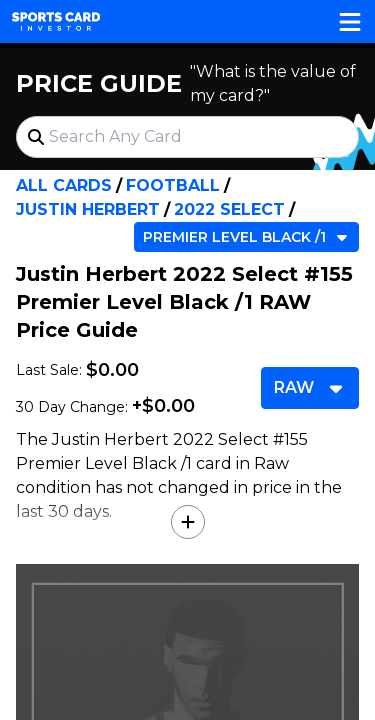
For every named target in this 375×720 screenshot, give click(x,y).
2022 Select (229, 209)
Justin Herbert (88, 209)
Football (173, 185)
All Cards (64, 185)
